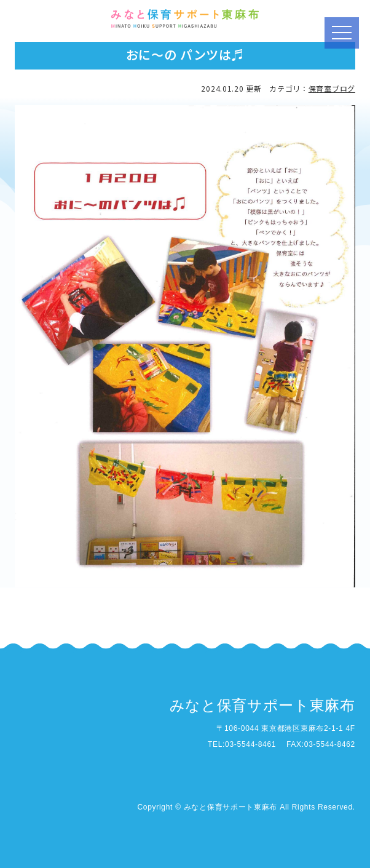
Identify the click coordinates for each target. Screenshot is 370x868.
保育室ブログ (332, 88)
